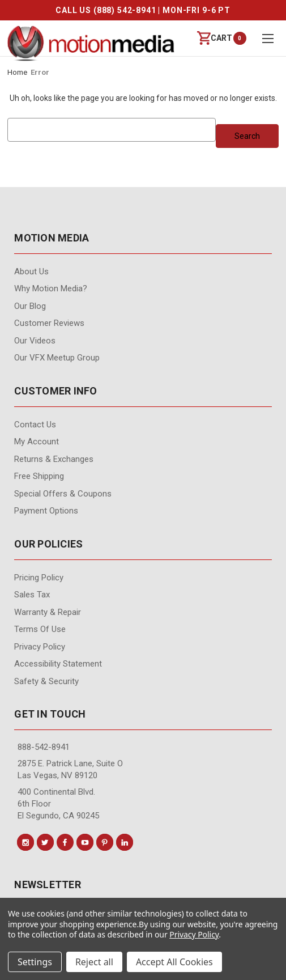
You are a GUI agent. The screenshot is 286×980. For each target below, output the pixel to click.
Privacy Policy (40, 647)
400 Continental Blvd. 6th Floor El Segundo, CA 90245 (58, 804)
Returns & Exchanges (54, 459)
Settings (35, 962)
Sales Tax (32, 595)
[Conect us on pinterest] (105, 842)
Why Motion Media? (51, 289)
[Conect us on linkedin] (125, 842)
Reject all (94, 962)
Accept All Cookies (174, 962)
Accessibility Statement (58, 664)
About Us (31, 271)
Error (40, 72)
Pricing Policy (39, 578)
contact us (35, 425)
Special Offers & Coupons (63, 494)
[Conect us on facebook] (65, 842)
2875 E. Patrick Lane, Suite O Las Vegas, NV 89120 (70, 769)
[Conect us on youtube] (85, 842)
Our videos (35, 341)
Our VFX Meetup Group (57, 358)
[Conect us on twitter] (45, 842)
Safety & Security (46, 681)
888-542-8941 (44, 747)
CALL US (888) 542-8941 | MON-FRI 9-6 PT (143, 10)
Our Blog (30, 306)
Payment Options (46, 511)
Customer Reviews (49, 323)
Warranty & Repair (48, 612)
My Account (37, 442)
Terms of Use (40, 629)
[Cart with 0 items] (215, 38)
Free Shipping (39, 476)
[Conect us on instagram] (25, 842)
